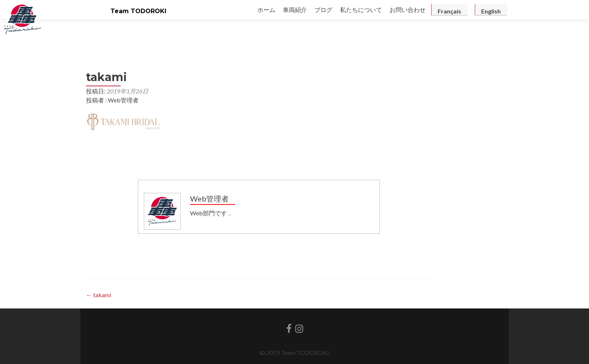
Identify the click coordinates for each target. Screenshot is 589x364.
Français (449, 11)
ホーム (266, 10)
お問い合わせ (408, 10)
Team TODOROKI (138, 11)
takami (99, 295)
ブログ (323, 10)
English (491, 11)
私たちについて (361, 10)
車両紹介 (295, 10)
